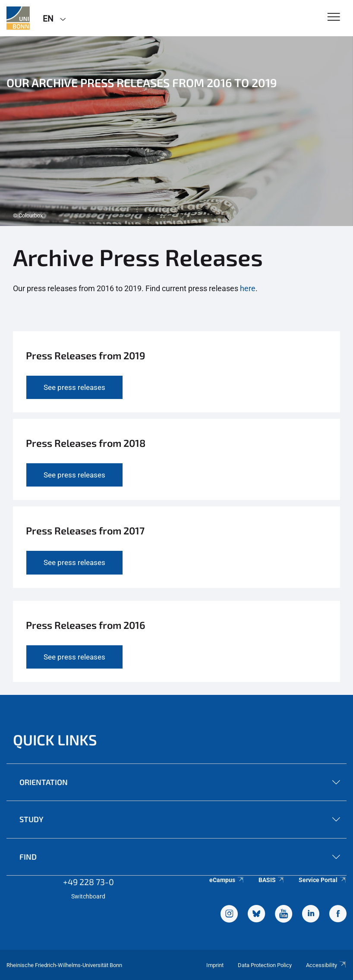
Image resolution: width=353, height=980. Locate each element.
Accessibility (326, 965)
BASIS (272, 880)
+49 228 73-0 (88, 882)
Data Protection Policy (265, 965)
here (248, 288)
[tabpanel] (176, 131)
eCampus (227, 880)
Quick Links (55, 740)
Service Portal (323, 880)
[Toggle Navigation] (334, 17)
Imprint (215, 965)
